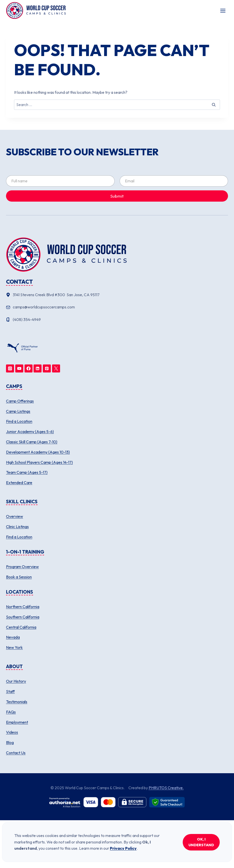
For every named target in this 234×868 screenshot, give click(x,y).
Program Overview (22, 567)
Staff (10, 691)
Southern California (23, 617)
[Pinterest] (47, 368)
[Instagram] (10, 368)
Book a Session (19, 577)
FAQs (11, 712)
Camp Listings (18, 411)
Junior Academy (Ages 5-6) (30, 431)
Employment (17, 722)
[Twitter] (56, 368)
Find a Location (19, 421)
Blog (10, 742)
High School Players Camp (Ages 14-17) (39, 462)
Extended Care (19, 483)
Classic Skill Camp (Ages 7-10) (32, 442)
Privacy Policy (123, 848)
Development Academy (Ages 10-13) (38, 452)
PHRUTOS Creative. (166, 788)
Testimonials (17, 702)
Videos (12, 732)
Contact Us (16, 753)
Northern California (23, 607)
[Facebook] (29, 368)
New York (14, 647)
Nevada (13, 637)
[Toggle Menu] (223, 11)
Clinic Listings (17, 527)
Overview (15, 516)
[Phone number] (117, 320)
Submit (117, 196)
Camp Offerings (20, 401)
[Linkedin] (38, 368)
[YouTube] (19, 368)
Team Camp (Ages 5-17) (27, 472)
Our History (16, 681)
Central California (21, 627)
